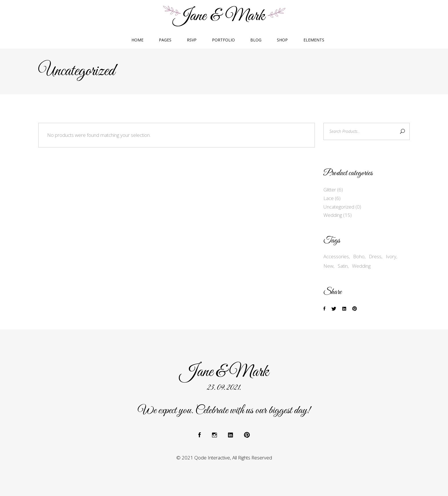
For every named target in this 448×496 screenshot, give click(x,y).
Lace (329, 198)
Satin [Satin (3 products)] (343, 266)
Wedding (333, 215)
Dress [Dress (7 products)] (375, 256)
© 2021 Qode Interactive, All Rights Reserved (224, 458)
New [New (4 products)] (328, 266)
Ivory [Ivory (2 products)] (391, 256)
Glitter (330, 190)
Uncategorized (339, 207)
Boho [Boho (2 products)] (359, 256)
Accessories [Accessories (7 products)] (336, 256)
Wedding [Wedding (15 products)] (361, 266)
